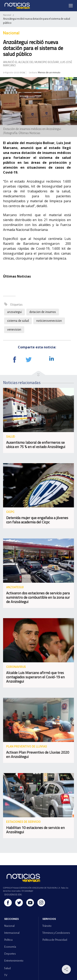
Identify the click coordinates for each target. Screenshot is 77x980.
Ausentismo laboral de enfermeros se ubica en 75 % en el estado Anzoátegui (36, 445)
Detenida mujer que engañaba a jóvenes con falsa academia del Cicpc (37, 520)
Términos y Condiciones (56, 933)
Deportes (10, 954)
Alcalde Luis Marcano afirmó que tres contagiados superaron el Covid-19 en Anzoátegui (35, 677)
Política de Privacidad (55, 940)
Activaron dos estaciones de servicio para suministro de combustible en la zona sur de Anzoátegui (38, 597)
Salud (7, 968)
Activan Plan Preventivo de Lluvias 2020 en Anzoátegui (38, 754)
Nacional (7, 15)
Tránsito (47, 926)
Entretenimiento (14, 961)
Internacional (12, 933)
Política (8, 940)
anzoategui (14, 312)
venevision (14, 330)
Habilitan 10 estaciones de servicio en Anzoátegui (35, 830)
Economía (10, 947)
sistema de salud (18, 321)
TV (6, 975)
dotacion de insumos (43, 312)
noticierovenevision (49, 321)
